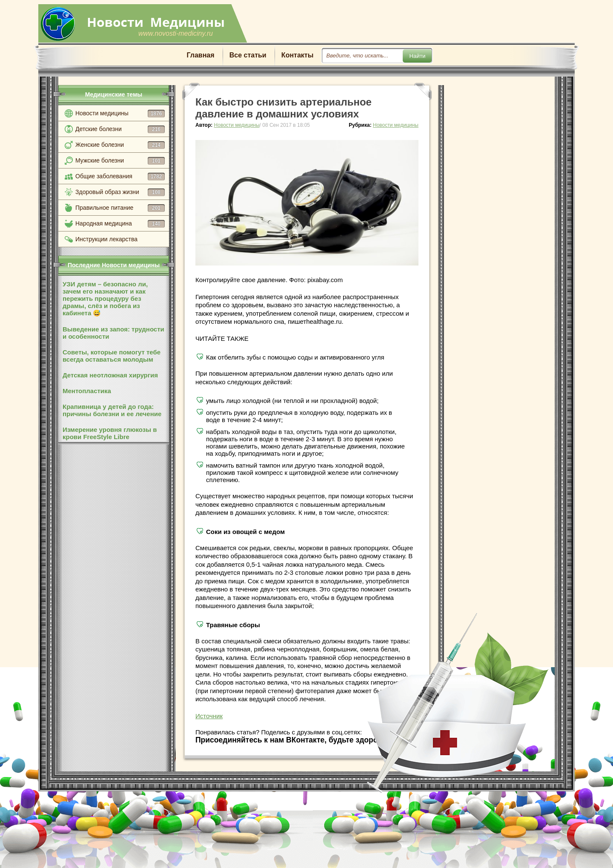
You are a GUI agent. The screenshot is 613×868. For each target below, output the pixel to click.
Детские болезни (120, 129)
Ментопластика (87, 391)
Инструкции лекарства (106, 239)
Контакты (297, 55)
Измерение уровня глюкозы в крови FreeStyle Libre (110, 433)
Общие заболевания (120, 177)
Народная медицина (120, 224)
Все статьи (248, 55)
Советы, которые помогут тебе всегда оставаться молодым (112, 356)
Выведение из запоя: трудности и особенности (113, 333)
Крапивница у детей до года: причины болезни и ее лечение (112, 410)
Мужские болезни (120, 161)
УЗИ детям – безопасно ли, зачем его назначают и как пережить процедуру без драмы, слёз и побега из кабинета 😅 (105, 298)
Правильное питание (120, 208)
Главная (201, 55)
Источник (209, 716)
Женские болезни (120, 145)
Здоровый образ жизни (120, 192)
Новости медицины (120, 114)
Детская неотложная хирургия (110, 375)
